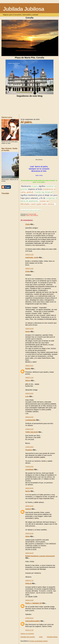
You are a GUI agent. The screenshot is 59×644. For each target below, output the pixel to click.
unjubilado (29, 469)
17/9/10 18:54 (29, 447)
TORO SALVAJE (32, 432)
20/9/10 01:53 (29, 553)
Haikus (28, 215)
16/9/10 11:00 (29, 255)
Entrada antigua (52, 637)
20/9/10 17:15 (29, 581)
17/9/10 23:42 (29, 467)
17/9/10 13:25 (29, 429)
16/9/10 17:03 (29, 378)
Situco (28, 380)
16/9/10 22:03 (29, 417)
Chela (28, 224)
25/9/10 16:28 (29, 600)
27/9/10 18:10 (29, 618)
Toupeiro (29, 450)
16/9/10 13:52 (29, 269)
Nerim (28, 491)
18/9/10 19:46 (29, 506)
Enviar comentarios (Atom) (39, 641)
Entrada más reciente (28, 637)
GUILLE (28, 583)
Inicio (41, 637)
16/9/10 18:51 (29, 393)
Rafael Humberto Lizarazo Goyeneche (40, 556)
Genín (28, 331)
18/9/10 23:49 (29, 533)
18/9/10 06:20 (29, 488)
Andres (28, 509)
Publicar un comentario (27, 634)
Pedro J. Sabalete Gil (33, 603)
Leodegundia (30, 420)
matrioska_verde (32, 257)
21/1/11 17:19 (29, 630)
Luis (27, 396)
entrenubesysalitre (33, 621)
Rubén (28, 368)
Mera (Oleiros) (34, 215)
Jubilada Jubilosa (24, 9)
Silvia (27, 536)
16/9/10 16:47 (29, 366)
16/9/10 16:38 (29, 329)
